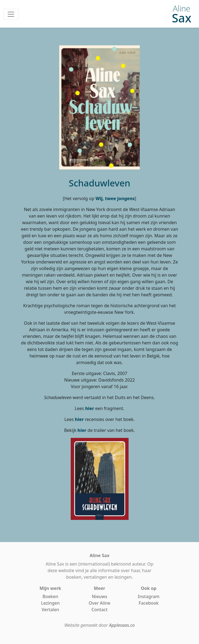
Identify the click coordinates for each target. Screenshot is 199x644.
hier (90, 408)
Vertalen (50, 610)
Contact (99, 610)
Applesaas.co (122, 625)
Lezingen (50, 603)
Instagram (149, 596)
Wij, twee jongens (115, 198)
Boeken (51, 596)
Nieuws (99, 596)
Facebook (149, 603)
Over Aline (99, 603)
